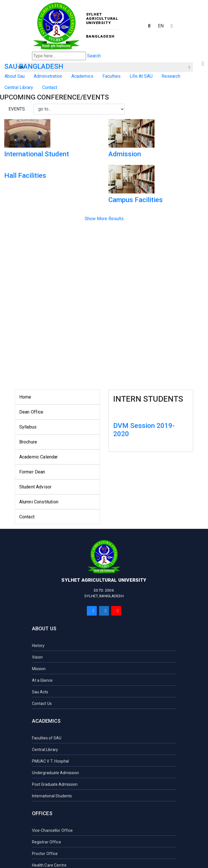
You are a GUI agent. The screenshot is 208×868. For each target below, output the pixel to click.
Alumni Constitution (39, 502)
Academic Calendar (39, 457)
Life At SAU (141, 76)
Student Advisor (35, 487)
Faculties (111, 76)
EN (161, 26)
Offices (42, 813)
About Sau (15, 76)
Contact (27, 517)
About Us (44, 628)
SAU (104, 67)
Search (94, 56)
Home (25, 397)
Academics (82, 76)
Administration (48, 76)
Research (171, 76)
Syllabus (28, 427)
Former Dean (32, 472)
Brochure (28, 442)
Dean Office (31, 412)
